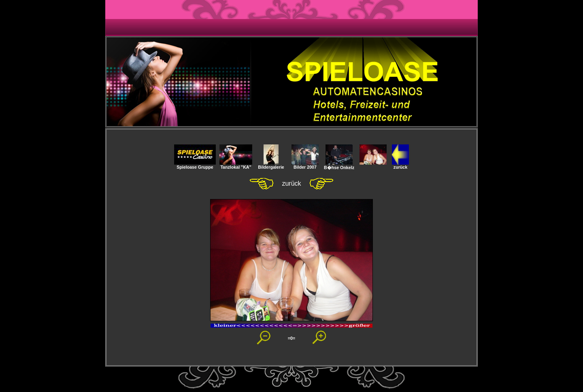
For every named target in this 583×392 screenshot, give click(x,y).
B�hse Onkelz (339, 165)
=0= (291, 338)
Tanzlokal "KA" (236, 165)
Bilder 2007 (305, 165)
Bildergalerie (271, 165)
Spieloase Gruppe (195, 165)
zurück (400, 165)
